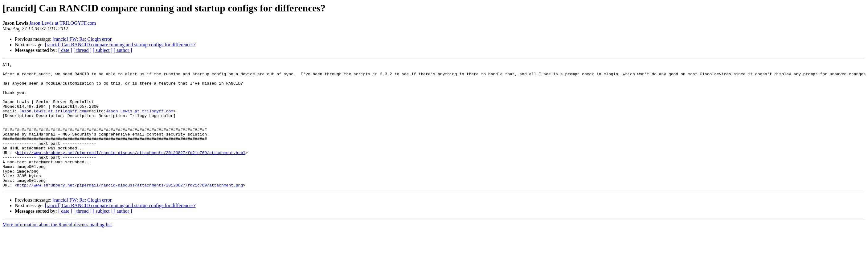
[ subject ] (103, 50)
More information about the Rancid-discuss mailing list (57, 250)
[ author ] (123, 50)
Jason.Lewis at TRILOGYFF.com (63, 23)
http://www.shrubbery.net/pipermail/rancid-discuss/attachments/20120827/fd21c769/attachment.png (130, 210)
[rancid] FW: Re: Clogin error (82, 39)
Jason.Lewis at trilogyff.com (53, 121)
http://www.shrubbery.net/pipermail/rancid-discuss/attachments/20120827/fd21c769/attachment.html (131, 171)
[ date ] (65, 50)
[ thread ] (82, 50)
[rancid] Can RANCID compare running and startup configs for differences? (120, 45)
